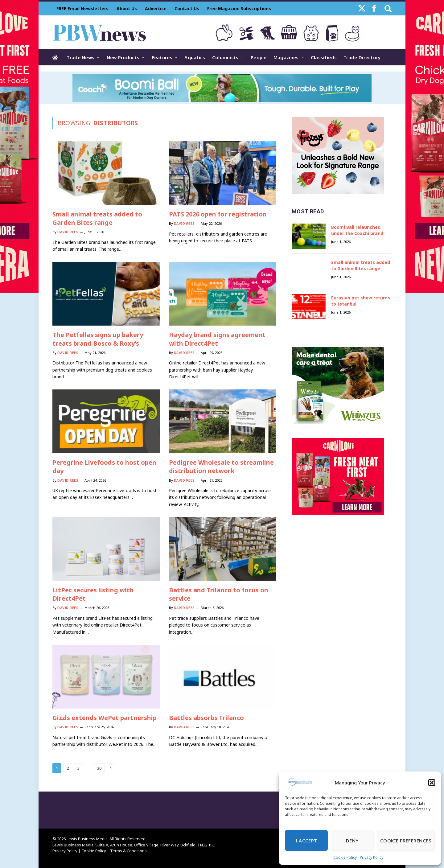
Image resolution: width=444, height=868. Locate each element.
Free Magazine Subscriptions (239, 8)
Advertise (156, 8)
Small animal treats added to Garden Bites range (97, 218)
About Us (127, 8)
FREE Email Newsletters (82, 8)
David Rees (68, 232)
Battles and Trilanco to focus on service (219, 594)
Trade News (80, 57)
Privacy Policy (372, 857)
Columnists (225, 57)
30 (99, 768)
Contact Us (187, 8)
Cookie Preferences (406, 841)
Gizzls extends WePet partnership (105, 718)
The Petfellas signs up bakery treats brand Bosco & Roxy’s (98, 339)
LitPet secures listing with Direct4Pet (93, 594)
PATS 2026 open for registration (218, 214)
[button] (432, 783)
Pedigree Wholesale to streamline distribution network (221, 467)
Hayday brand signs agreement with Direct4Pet (217, 339)
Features (162, 57)
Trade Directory (362, 57)
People (259, 57)
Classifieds (324, 57)
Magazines (286, 57)
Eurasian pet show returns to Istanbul (361, 301)
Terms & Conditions (128, 851)
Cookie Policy (345, 857)
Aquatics (195, 57)
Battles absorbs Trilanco (206, 718)
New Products (123, 57)
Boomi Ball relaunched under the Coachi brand (357, 230)
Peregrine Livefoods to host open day (104, 467)
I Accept (306, 841)
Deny (352, 841)
